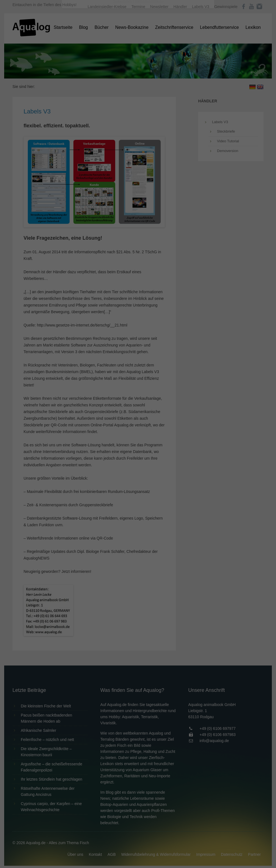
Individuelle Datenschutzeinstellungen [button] (138, 141)
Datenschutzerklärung (103, 71)
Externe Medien (189, 89)
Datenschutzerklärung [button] (149, 154)
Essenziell (79, 89)
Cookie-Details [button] (123, 154)
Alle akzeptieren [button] (138, 109)
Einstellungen (78, 76)
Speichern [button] (138, 125)
